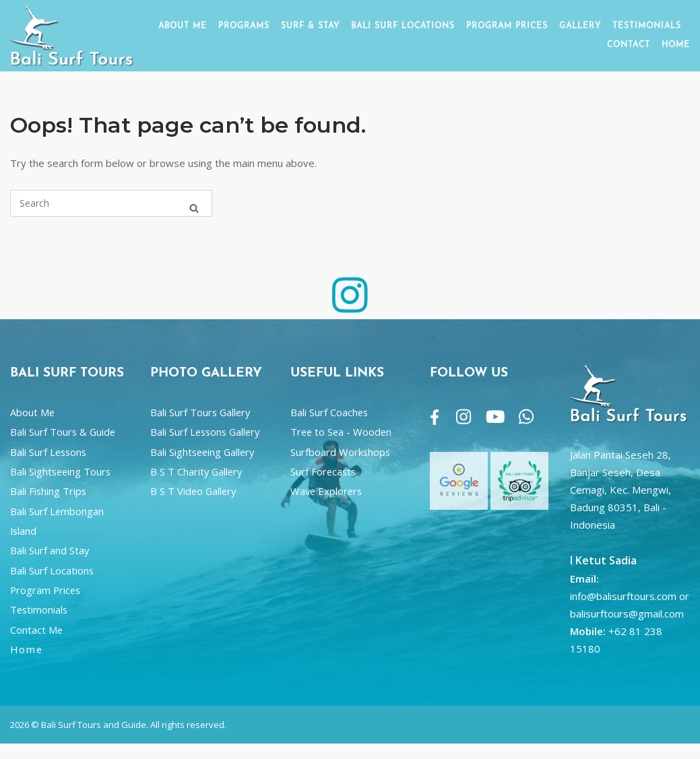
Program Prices (45, 590)
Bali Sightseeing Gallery (202, 452)
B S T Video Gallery (193, 491)
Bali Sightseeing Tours (60, 471)
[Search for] (111, 203)
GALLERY (580, 26)
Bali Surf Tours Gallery (200, 412)
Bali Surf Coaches (329, 412)
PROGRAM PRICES (507, 26)
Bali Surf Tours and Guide (94, 725)
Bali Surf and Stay (50, 550)
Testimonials (39, 609)
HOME (676, 45)
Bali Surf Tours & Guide (63, 432)
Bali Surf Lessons (48, 452)
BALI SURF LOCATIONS (403, 26)
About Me (32, 412)
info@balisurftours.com (623, 596)
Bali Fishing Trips (48, 491)
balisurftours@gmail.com (627, 614)
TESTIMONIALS (647, 26)
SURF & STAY (310, 26)
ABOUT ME (183, 26)
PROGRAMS (244, 26)
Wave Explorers (326, 491)
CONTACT (629, 45)
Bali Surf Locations (52, 570)
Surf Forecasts (323, 471)
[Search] (194, 209)
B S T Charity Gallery (196, 471)
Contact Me (36, 630)
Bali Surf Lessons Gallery (205, 432)
